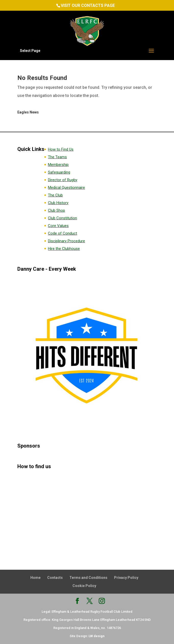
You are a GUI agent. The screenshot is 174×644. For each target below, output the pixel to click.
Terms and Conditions (88, 578)
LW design (97, 636)
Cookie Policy (84, 586)
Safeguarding (59, 172)
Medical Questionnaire (66, 188)
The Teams (57, 157)
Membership (58, 165)
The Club (55, 195)
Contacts (55, 578)
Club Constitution (63, 218)
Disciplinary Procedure (66, 241)
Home (35, 578)
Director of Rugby (63, 180)
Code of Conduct (63, 233)
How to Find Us (61, 149)
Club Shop (57, 210)
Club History (58, 203)
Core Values (58, 226)
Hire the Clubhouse (64, 249)
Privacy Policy (126, 578)
